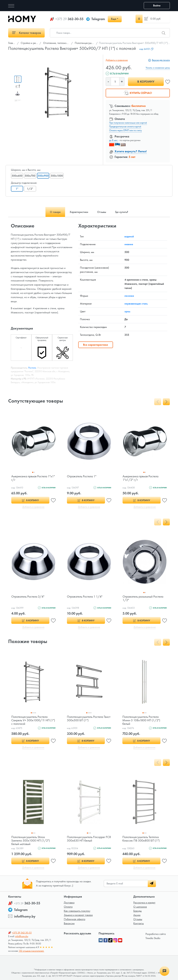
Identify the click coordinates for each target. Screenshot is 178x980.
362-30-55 (69, 19)
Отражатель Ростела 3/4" (28, 596)
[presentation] (158, 402)
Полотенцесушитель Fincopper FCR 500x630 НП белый (89, 839)
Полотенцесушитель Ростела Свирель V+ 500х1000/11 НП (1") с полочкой (33, 720)
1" (17, 189)
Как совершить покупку (77, 911)
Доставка (69, 903)
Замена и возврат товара (78, 915)
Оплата (68, 907)
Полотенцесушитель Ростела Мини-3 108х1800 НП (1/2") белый (141, 720)
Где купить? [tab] (122, 212)
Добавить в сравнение (117, 60)
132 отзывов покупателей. (31, 951)
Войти (157, 5)
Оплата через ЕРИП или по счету (125, 130)
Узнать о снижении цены (158, 68)
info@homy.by (25, 916)
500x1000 (57, 176)
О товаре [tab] (55, 212)
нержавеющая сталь (136, 304)
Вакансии (69, 923)
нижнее (129, 244)
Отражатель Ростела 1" (82, 476)
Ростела (32, 368)
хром (127, 311)
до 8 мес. (114, 140)
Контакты (139, 923)
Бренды (137, 911)
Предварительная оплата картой (125, 126)
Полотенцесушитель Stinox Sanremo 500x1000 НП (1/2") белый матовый (31, 840)
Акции (137, 915)
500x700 (30, 176)
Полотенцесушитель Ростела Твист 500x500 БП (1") (89, 718)
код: (146, 49)
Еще (114, 19)
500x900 (43, 176)
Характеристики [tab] (79, 212)
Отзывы (138, 919)
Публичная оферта (74, 919)
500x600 (17, 176)
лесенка (129, 296)
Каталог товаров (27, 33)
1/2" (30, 189)
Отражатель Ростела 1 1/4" (85, 596)
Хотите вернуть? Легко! (131, 151)
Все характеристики (96, 345)
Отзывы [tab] (102, 212)
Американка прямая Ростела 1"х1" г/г (33, 478)
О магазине (140, 907)
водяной (129, 236)
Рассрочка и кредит (144, 903)
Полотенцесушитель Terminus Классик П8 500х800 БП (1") (141, 839)
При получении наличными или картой (128, 123)
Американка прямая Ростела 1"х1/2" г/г (140, 478)
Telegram (98, 19)
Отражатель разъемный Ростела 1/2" (143, 598)
